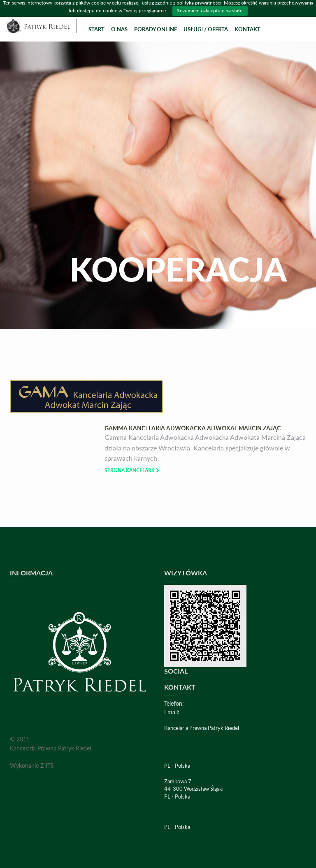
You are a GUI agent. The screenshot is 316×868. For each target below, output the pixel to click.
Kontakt (247, 29)
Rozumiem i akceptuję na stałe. (210, 10)
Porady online (156, 29)
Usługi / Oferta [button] (206, 29)
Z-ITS (47, 765)
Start (96, 29)
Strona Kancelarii (132, 470)
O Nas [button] (119, 29)
